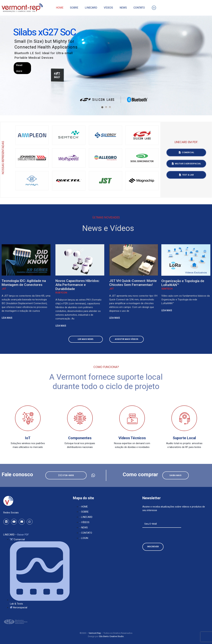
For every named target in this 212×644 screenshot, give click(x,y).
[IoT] (28, 418)
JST (4, 289)
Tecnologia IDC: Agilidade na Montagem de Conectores (24, 283)
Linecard (91, 8)
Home (60, 8)
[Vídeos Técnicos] (132, 418)
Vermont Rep (95, 633)
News (123, 8)
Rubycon (61, 293)
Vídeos (108, 8)
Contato (139, 8)
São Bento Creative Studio (111, 636)
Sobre (74, 8)
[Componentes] (80, 418)
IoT (28, 438)
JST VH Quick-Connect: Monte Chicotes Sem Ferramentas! (133, 283)
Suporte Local (184, 438)
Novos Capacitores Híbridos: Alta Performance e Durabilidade (77, 285)
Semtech (167, 289)
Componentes (80, 438)
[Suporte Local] (184, 418)
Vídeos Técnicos (132, 438)
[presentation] (167, 535)
